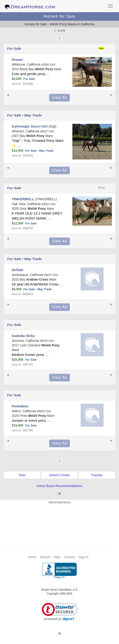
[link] (60, 612)
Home (32, 557)
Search (45, 557)
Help (57, 557)
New (22, 475)
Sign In (84, 557)
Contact (69, 557)
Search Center (59, 475)
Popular (97, 475)
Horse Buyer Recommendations (59, 486)
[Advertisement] (62, 518)
